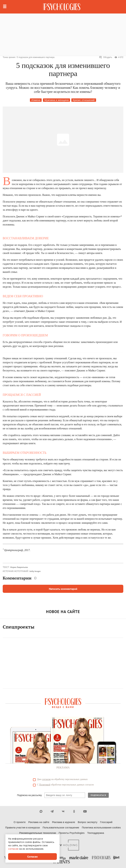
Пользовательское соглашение (61, 827)
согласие (46, 779)
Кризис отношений (84, 100)
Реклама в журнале (64, 822)
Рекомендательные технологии (38, 833)
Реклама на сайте (39, 822)
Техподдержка (96, 833)
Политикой (45, 785)
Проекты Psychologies (72, 833)
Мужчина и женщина (56, 100)
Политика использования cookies (101, 827)
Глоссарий (106, 822)
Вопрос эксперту (88, 822)
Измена (36, 100)
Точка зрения (9, 57)
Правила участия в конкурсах (23, 827)
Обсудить (106, 57)
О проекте (20, 822)
